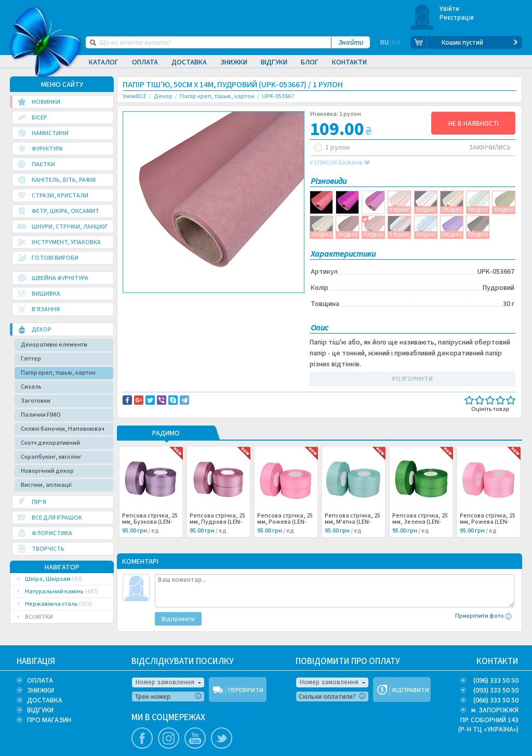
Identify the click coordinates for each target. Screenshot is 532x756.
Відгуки (274, 62)
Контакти (349, 62)
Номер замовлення (165, 682)
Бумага (204, 313)
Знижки (234, 62)
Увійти (450, 9)
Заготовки (36, 401)
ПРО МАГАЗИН (49, 720)
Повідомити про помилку (251, 302)
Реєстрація (457, 18)
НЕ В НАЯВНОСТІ (474, 124)
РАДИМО (166, 434)
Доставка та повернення (167, 302)
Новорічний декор (47, 471)
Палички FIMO (41, 415)
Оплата (145, 62)
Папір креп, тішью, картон (58, 373)
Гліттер (31, 359)
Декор (141, 313)
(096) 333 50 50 (496, 681)
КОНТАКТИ (497, 661)
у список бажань (340, 163)
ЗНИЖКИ (41, 691)
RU (384, 43)
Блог (310, 62)
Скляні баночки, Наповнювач (63, 429)
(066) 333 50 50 (496, 700)
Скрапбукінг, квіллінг (51, 457)
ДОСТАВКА (45, 700)
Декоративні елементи (54, 345)
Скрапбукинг (172, 313)
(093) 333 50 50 (496, 691)
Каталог (104, 62)
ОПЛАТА (40, 681)
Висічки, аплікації (46, 485)
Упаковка (231, 313)
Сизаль (31, 387)
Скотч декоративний (50, 443)
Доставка (189, 62)
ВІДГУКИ (40, 710)
